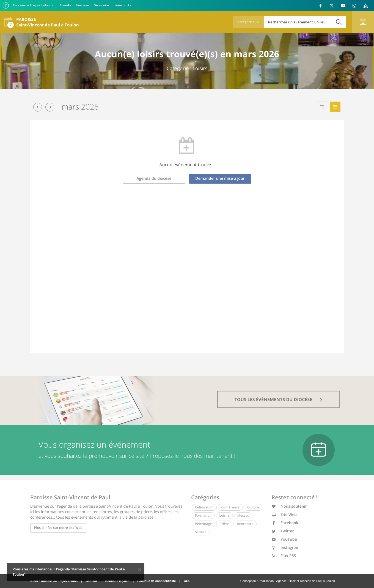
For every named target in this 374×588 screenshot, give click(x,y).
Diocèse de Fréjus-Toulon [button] (32, 5)
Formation (203, 515)
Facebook (285, 523)
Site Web (284, 515)
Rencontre (245, 524)
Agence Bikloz (286, 581)
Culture (253, 507)
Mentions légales (117, 581)
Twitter (283, 531)
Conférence (230, 507)
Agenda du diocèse (154, 179)
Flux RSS (284, 556)
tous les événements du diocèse (279, 399)
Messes (243, 515)
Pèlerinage (203, 524)
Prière (224, 524)
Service (201, 532)
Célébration (204, 507)
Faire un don (123, 5)
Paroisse (83, 5)
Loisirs (224, 515)
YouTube (284, 539)
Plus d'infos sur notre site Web (58, 528)
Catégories (248, 22)
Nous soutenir (289, 506)
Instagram (286, 548)
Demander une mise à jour (220, 179)
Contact (91, 581)
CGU (187, 581)
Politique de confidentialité (156, 581)
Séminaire (102, 5)
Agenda (65, 5)
